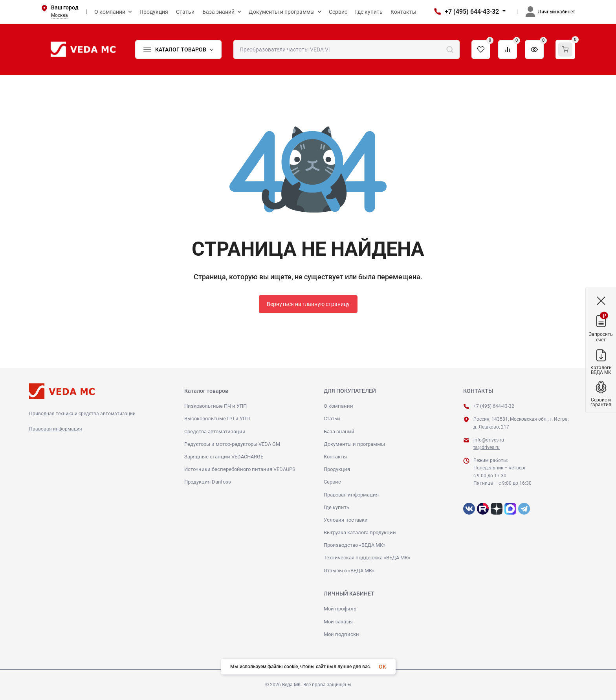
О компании (338, 406)
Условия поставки (346, 520)
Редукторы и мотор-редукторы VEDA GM (232, 444)
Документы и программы (354, 444)
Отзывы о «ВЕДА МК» (349, 571)
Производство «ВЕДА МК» (355, 545)
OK (382, 667)
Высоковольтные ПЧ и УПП (217, 419)
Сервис (332, 482)
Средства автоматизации (215, 432)
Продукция (337, 469)
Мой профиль (340, 609)
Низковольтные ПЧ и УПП (215, 406)
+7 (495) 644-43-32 (472, 12)
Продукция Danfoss (208, 482)
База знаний (339, 432)
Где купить (336, 507)
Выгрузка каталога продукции (360, 532)
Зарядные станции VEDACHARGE (224, 457)
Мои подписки (341, 634)
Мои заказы (338, 622)
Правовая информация (56, 429)
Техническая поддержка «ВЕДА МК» (367, 558)
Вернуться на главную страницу (308, 304)
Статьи (332, 419)
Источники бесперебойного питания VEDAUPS (240, 469)
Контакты (335, 457)
